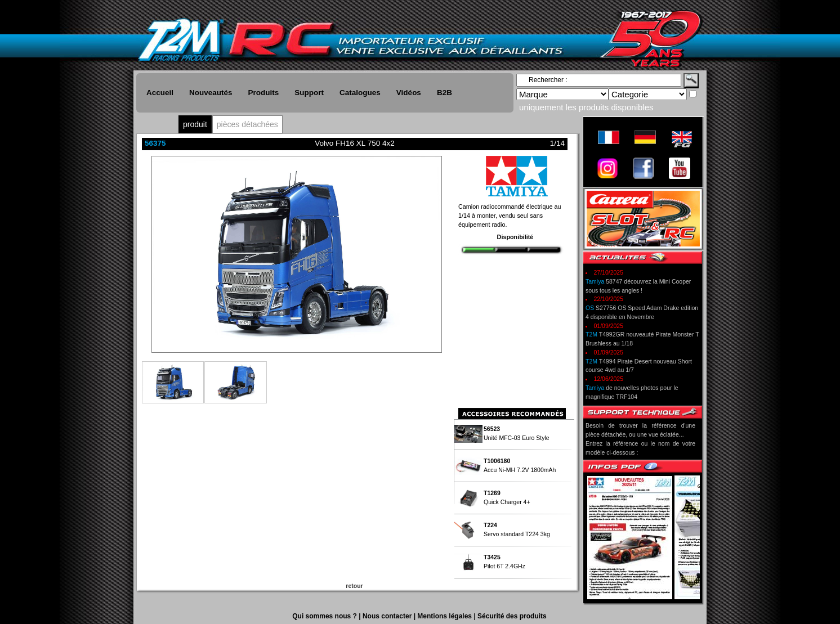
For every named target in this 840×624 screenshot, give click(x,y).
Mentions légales (445, 616)
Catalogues (360, 93)
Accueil (160, 93)
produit (195, 124)
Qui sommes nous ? (325, 616)
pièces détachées (247, 124)
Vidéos (409, 93)
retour (354, 586)
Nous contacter (388, 616)
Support (309, 93)
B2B (444, 93)
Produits (264, 93)
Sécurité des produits (512, 616)
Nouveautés (211, 93)
